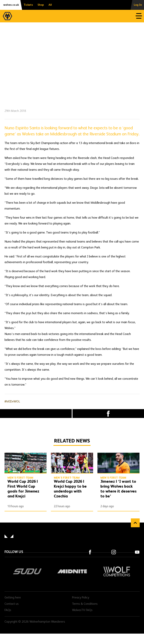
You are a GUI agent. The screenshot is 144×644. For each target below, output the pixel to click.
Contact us (12, 604)
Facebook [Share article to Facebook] (108, 414)
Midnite (72, 571)
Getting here (13, 598)
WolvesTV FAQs (82, 610)
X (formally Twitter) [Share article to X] (36, 414)
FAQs (8, 610)
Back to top (135, 523)
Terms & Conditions (85, 604)
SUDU (27, 571)
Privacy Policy (81, 598)
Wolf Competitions (117, 571)
